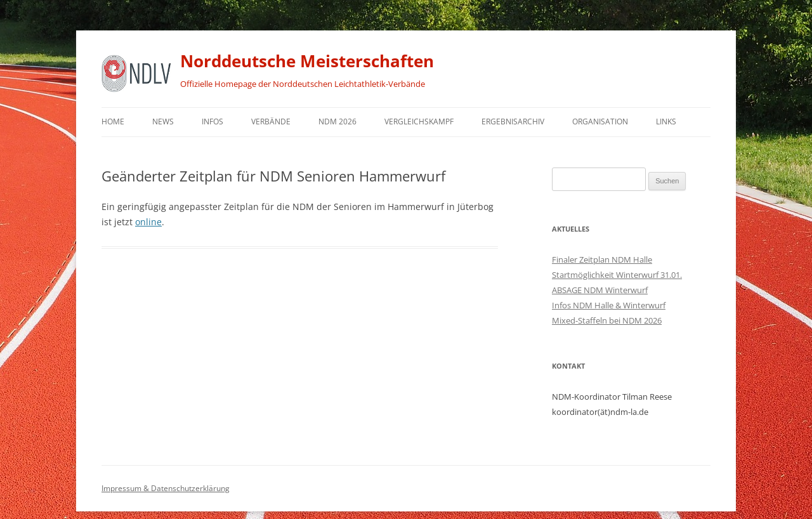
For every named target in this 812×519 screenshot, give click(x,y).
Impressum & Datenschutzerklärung (166, 488)
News (163, 122)
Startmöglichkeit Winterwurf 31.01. (617, 275)
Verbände (271, 122)
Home (113, 122)
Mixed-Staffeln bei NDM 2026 (607, 320)
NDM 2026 (337, 122)
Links (666, 122)
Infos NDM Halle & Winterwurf (609, 305)
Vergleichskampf (419, 122)
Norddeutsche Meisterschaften (307, 61)
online (148, 222)
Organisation (600, 122)
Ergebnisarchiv (513, 122)
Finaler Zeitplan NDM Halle (602, 259)
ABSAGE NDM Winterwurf (600, 290)
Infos (213, 122)
